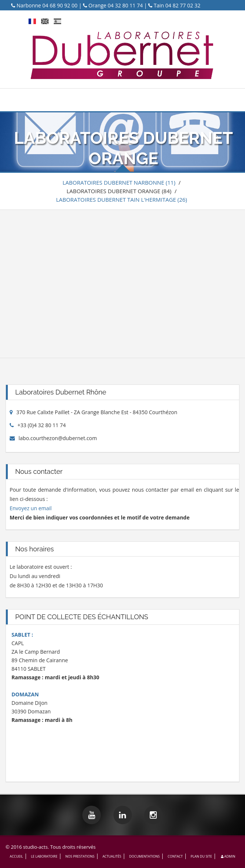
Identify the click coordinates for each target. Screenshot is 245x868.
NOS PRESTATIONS (80, 856)
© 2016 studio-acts (27, 847)
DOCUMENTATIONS (144, 856)
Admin (227, 856)
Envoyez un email (31, 508)
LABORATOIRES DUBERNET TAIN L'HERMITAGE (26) (122, 199)
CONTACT (175, 856)
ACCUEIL (16, 856)
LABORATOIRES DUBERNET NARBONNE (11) (119, 182)
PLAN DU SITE (201, 856)
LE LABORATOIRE (44, 856)
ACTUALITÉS (112, 856)
